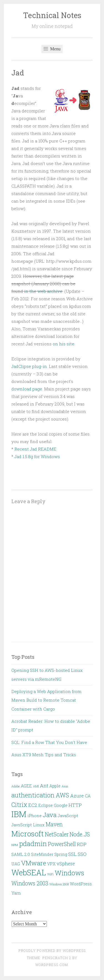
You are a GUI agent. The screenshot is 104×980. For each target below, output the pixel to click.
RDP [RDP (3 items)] (82, 844)
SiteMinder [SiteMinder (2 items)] (42, 854)
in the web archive (43, 291)
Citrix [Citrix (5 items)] (19, 805)
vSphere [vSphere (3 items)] (66, 864)
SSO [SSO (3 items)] (82, 854)
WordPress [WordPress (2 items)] (81, 884)
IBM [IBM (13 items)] (19, 814)
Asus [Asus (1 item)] (65, 786)
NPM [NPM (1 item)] (15, 845)
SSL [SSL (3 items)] (72, 854)
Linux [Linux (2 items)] (39, 825)
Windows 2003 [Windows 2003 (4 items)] (30, 883)
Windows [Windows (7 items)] (69, 873)
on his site (64, 344)
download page (27, 389)
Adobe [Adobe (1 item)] (16, 786)
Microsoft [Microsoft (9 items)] (28, 834)
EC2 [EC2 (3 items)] (33, 805)
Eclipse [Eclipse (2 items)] (45, 805)
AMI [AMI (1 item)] (36, 786)
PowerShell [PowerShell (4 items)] (62, 844)
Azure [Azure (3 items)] (77, 796)
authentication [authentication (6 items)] (33, 795)
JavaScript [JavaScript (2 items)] (68, 816)
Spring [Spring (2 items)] (61, 854)
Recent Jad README (35, 449)
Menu (52, 49)
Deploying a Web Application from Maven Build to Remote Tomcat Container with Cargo (46, 700)
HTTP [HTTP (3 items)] (75, 805)
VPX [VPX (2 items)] (51, 864)
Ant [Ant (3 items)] (44, 786)
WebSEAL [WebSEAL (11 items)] (29, 872)
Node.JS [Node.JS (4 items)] (80, 834)
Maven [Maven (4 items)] (54, 824)
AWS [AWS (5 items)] (62, 795)
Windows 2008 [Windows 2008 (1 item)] (59, 884)
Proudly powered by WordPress (52, 950)
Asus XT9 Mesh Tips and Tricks (44, 755)
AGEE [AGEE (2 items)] (26, 786)
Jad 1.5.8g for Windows (37, 456)
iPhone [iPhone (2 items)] (35, 816)
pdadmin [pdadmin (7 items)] (33, 843)
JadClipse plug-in (29, 366)
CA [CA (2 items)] (88, 796)
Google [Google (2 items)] (61, 805)
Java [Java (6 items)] (50, 815)
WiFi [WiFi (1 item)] (50, 874)
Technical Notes (52, 15)
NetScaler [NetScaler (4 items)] (57, 834)
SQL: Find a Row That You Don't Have (49, 742)
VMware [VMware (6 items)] (34, 863)
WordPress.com (52, 965)
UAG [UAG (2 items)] (16, 864)
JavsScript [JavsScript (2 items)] (22, 825)
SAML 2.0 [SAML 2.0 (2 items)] (21, 854)
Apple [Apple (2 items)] (55, 786)
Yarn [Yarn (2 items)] (16, 893)
